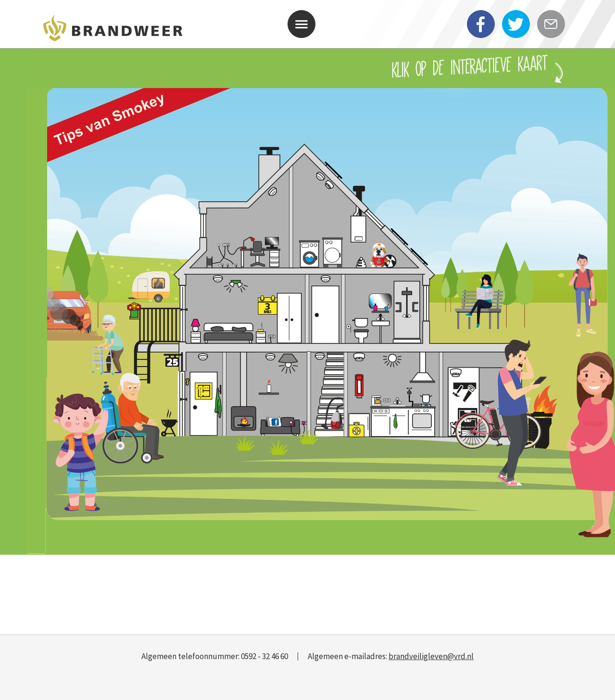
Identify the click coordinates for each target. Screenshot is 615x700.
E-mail (552, 32)
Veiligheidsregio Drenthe (113, 31)
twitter (517, 32)
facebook (482, 32)
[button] (301, 24)
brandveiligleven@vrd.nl (431, 656)
